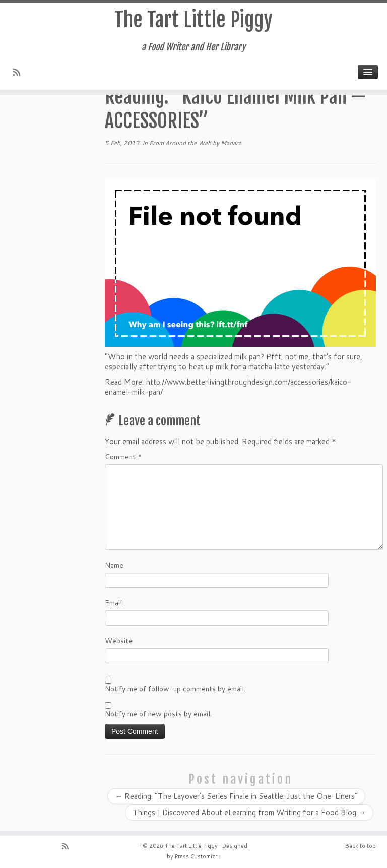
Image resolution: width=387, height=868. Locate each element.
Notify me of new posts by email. (158, 714)
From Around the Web (181, 143)
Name (114, 565)
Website (119, 641)
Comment (123, 457)
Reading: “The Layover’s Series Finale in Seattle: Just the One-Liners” (236, 796)
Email (113, 603)
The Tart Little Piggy (193, 20)
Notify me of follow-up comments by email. (175, 689)
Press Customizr (196, 856)
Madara (231, 143)
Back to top (361, 846)
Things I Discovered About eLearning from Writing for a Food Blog (249, 812)
